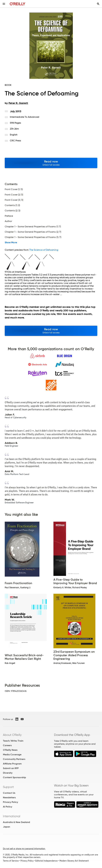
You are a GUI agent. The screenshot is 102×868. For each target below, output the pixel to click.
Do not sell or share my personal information (24, 849)
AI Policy (8, 807)
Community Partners (14, 759)
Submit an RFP (11, 768)
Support (8, 787)
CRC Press (15, 141)
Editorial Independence (46, 861)
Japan (6, 827)
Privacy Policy (10, 802)
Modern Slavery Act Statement (74, 861)
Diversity (8, 773)
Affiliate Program (12, 764)
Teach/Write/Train (13, 741)
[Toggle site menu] (4, 4)
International (12, 816)
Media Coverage (12, 754)
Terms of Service (11, 861)
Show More (11, 243)
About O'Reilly (12, 735)
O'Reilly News (10, 750)
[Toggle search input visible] (98, 4)
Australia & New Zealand (16, 822)
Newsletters (9, 797)
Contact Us (9, 793)
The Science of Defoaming (44, 250)
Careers (7, 745)
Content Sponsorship (14, 777)
